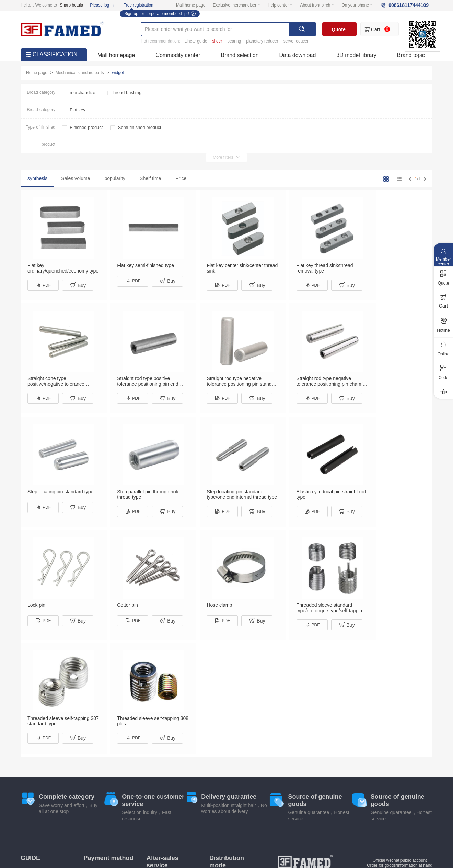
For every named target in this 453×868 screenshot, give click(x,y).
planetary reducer (262, 41)
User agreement (377, 821)
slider (217, 41)
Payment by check (100, 765)
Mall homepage (116, 55)
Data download (298, 55)
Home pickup (221, 764)
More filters (226, 157)
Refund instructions (164, 777)
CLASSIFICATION (51, 54)
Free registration (138, 5)
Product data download (325, 821)
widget (118, 73)
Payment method (108, 744)
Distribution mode (227, 748)
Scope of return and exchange (165, 788)
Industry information (269, 821)
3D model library (356, 55)
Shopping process (37, 765)
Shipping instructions (228, 781)
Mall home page (191, 5)
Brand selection (240, 55)
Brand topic (411, 55)
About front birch (317, 5)
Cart (375, 29)
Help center (280, 5)
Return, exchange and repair (167, 767)
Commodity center (178, 55)
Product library (120, 821)
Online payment (98, 757)
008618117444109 (409, 5)
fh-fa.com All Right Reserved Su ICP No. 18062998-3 (305, 842)
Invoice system (34, 757)
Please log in (102, 5)
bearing (234, 41)
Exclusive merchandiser (236, 5)
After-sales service (162, 748)
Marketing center (164, 821)
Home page (37, 73)
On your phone (357, 5)
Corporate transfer (100, 774)
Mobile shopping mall (215, 821)
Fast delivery (221, 773)
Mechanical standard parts (80, 73)
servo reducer (296, 41)
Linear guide (196, 41)
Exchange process (38, 774)
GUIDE (30, 744)
